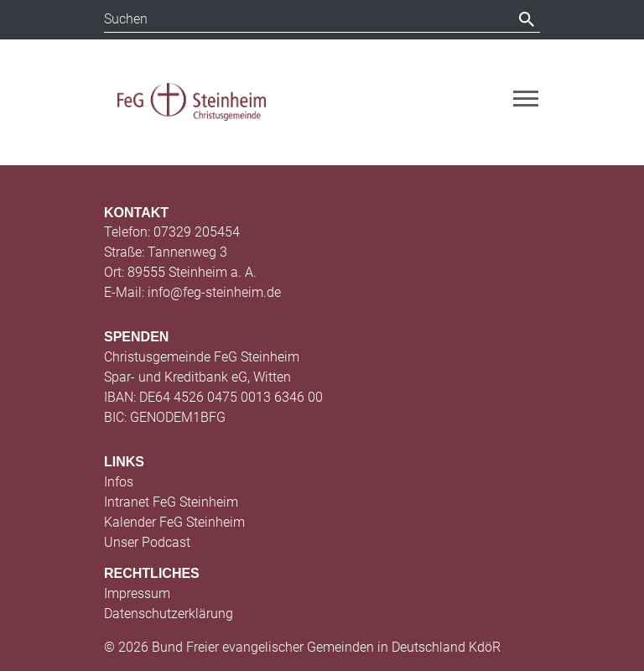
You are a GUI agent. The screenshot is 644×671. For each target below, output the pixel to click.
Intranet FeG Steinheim (171, 502)
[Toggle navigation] (526, 99)
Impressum (137, 593)
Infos (119, 482)
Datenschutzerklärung (169, 614)
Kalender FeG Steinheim (174, 522)
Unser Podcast (147, 542)
